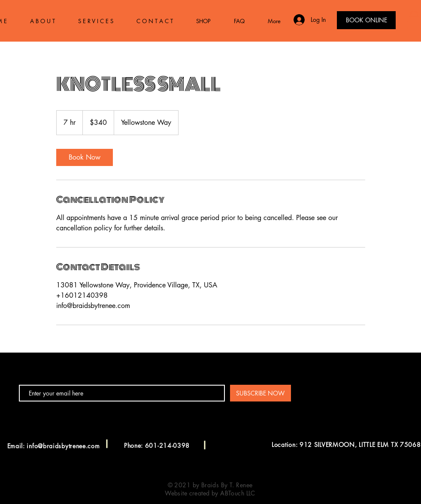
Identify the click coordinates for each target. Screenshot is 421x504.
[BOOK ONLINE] (366, 20)
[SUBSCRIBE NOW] (260, 393)
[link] (85, 157)
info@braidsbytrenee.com (63, 446)
